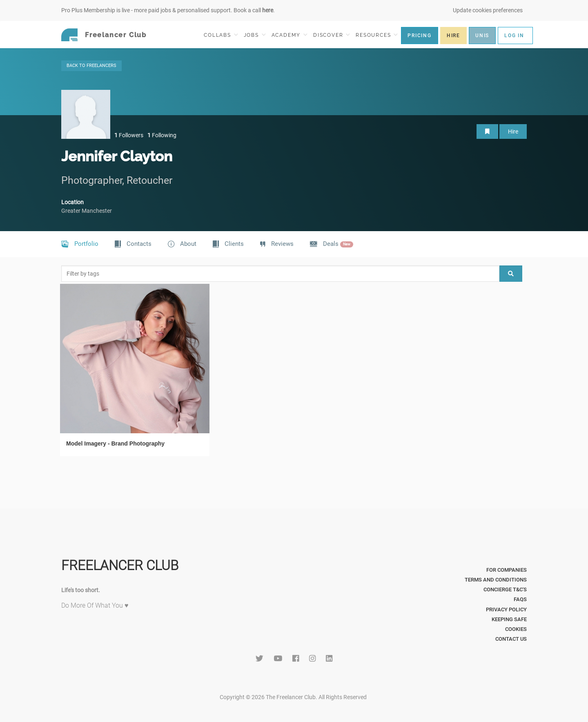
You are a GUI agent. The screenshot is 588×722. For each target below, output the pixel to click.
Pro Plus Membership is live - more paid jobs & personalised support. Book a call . (168, 10)
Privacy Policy (506, 609)
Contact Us (511, 639)
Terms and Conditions (496, 580)
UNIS (482, 36)
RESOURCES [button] (377, 35)
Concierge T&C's (505, 589)
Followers (129, 135)
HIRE (453, 36)
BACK (91, 66)
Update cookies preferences (488, 10)
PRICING (420, 36)
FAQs (520, 599)
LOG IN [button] (514, 36)
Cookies (516, 629)
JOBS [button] (255, 35)
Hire (513, 131)
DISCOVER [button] (332, 35)
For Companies (507, 570)
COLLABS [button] (221, 35)
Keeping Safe (509, 619)
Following (162, 135)
